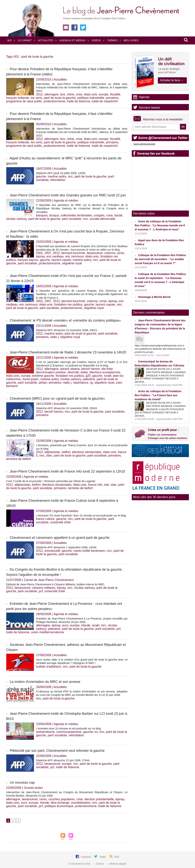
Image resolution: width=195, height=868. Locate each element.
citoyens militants (44, 588)
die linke (107, 369)
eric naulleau (55, 256)
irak (106, 485)
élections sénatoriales (87, 452)
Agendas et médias (71, 40)
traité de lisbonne (78, 101)
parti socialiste (72, 219)
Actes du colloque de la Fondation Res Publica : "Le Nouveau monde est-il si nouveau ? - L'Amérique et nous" (160, 225)
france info (95, 485)
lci (96, 732)
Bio (10, 40)
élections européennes (105, 372)
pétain (43, 383)
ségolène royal (72, 263)
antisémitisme (45, 732)
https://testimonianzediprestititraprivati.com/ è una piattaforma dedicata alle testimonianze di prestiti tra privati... (160, 349)
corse (120, 253)
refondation (58, 180)
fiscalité (115, 94)
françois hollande (18, 98)
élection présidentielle (99, 799)
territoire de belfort (18, 459)
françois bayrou (28, 260)
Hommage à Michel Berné (154, 297)
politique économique (59, 806)
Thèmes (111, 40)
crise (79, 94)
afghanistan (52, 452)
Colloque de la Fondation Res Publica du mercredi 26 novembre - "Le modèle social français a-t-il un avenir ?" (160, 259)
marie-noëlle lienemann (89, 551)
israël (108, 376)
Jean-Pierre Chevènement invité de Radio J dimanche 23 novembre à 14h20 (68, 352)
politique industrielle (91, 98)
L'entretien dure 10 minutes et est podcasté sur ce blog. (69, 728)
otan (49, 455)
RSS (117, 857)
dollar (84, 372)
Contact (99, 864)
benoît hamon (90, 369)
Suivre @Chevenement (144, 144)
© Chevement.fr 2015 (80, 864)
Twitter (103, 857)
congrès (99, 215)
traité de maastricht (105, 101)
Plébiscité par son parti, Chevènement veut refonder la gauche (57, 751)
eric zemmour (74, 256)
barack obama (70, 369)
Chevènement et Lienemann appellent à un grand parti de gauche (60, 538)
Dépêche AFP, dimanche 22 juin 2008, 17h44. (63, 760)
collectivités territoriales (76, 215)
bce (63, 94)
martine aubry (57, 176)
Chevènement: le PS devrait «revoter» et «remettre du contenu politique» (65, 320)
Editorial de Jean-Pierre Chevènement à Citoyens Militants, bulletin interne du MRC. (56, 584)
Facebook (86, 857)
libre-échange (60, 803)
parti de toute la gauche (60, 98)
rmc (85, 219)
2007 (48, 253)
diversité (73, 372)
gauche (41, 176)
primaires (112, 98)
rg (91, 383)
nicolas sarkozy (16, 219)
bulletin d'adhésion (49, 667)
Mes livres (129, 40)
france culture (45, 519)
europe (104, 94)
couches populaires (62, 799)
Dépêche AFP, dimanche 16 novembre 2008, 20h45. (67, 408)
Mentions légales (117, 864)
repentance (81, 383)
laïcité (118, 215)
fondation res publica (68, 305)
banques (42, 215)
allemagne (51, 94)
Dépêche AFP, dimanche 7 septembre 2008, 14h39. (66, 547)
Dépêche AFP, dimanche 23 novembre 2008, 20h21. (67, 330)
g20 (88, 376)
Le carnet (23, 40)
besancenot (95, 253)
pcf (41, 591)
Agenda (144, 97)
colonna (110, 253)
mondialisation (81, 803)
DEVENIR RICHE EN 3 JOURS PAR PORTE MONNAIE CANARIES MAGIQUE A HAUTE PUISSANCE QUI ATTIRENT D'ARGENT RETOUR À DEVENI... (160, 376)
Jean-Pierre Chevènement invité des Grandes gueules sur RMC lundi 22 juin (68, 195)
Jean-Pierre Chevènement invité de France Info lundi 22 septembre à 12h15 (67, 471)
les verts (37, 98)
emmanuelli (52, 551)
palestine (89, 379)
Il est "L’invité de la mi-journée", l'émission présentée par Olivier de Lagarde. (51, 481)
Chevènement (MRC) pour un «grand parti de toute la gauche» (57, 399)
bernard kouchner (73, 253)
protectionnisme (54, 101)
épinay (40, 256)
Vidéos (94, 40)
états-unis (91, 94)
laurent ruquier (61, 260)
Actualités (44, 40)
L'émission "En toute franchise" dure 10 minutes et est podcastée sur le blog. (81, 515)
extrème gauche (43, 376)
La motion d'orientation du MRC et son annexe (45, 682)
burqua (54, 215)
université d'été (60, 522)
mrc (70, 176)
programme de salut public (24, 101)
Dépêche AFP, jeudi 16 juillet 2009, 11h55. (61, 173)
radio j (54, 337)
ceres (43, 799)
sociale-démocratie (102, 219)
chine (70, 94)
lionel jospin (31, 379)
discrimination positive (51, 372)
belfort (66, 452)
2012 (39, 94)
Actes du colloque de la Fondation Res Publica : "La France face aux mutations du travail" (158, 395)
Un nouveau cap (22, 782)
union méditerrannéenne (48, 632)
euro (65, 625)
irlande (86, 625)
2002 (39, 253)
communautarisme (69, 732)
